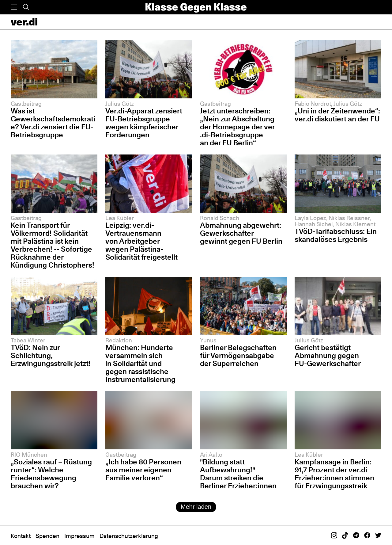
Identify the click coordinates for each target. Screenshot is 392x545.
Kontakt (21, 536)
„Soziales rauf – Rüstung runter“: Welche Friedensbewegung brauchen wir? (51, 474)
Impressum (79, 536)
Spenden (47, 536)
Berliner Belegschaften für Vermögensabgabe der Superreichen (238, 355)
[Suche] (26, 7)
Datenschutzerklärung (129, 536)
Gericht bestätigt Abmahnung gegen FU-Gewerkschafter (328, 355)
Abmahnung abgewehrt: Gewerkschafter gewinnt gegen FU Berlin (241, 233)
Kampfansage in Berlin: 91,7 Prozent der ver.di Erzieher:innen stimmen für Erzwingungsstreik (334, 474)
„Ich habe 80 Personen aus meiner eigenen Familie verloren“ (143, 470)
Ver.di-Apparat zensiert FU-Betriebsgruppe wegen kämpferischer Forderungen (144, 123)
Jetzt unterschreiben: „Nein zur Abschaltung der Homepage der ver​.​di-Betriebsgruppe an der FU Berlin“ (237, 127)
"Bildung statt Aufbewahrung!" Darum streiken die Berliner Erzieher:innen (238, 474)
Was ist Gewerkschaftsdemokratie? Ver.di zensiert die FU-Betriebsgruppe (53, 123)
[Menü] (14, 7)
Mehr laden (196, 507)
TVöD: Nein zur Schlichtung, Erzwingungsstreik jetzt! (51, 355)
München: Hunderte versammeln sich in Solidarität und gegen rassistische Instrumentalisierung (140, 363)
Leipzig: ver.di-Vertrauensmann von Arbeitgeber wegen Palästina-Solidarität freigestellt (141, 241)
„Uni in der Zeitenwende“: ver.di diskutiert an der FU (337, 115)
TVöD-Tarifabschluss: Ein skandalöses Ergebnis (336, 235)
